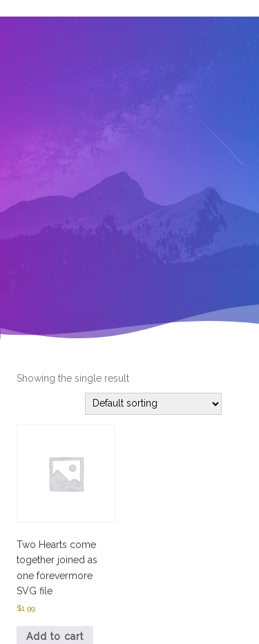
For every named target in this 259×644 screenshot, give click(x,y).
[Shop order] (153, 404)
